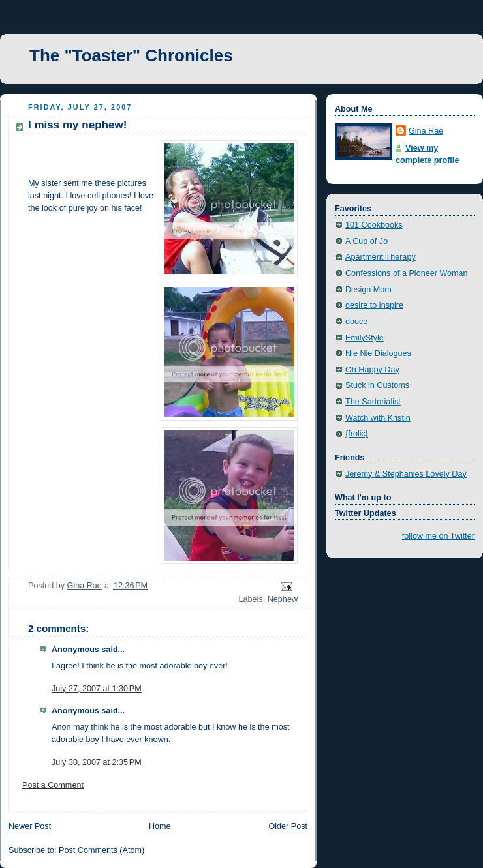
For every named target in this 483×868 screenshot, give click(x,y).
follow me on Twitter (438, 536)
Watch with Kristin (378, 418)
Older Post (288, 826)
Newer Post (30, 826)
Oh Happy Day (372, 370)
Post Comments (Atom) (101, 850)
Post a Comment (53, 785)
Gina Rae (426, 131)
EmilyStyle (365, 338)
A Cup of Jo (366, 241)
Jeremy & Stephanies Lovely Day (406, 474)
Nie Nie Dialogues (378, 353)
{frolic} (357, 434)
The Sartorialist (373, 402)
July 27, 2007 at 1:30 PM (97, 689)
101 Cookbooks (374, 225)
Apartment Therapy (381, 257)
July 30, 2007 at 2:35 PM (97, 762)
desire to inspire (374, 305)
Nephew (283, 599)
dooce (356, 322)
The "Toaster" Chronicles (131, 55)
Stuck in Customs (377, 385)
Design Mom (368, 290)
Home (160, 826)
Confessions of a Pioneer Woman (407, 273)
